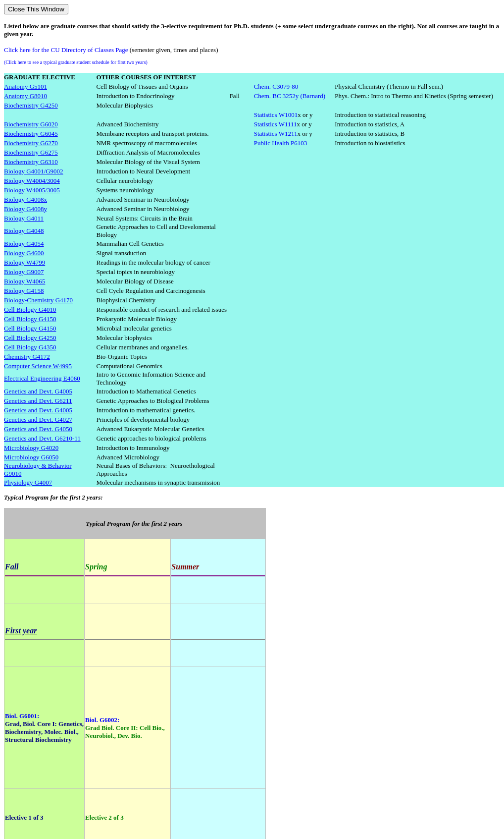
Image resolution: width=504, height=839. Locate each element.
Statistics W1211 (276, 134)
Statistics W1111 (276, 124)
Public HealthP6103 (281, 143)
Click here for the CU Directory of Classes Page (66, 50)
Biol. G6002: (102, 720)
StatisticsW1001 (276, 115)
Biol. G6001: (22, 716)
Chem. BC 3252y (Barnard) (290, 96)
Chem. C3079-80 (276, 86)
